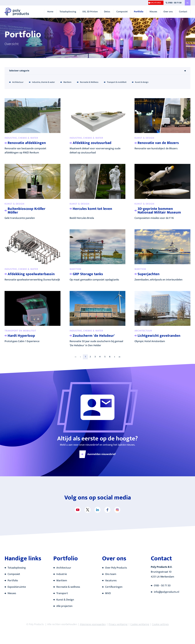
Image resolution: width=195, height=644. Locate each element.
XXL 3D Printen (90, 12)
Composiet (122, 12)
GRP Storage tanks (88, 274)
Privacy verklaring (118, 624)
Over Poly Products (116, 568)
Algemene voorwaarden (93, 624)
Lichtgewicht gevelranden (159, 336)
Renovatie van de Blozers (158, 143)
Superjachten (149, 274)
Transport (62, 593)
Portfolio (139, 12)
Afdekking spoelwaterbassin (31, 274)
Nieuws (153, 12)
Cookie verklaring (140, 624)
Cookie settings (160, 624)
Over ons (168, 12)
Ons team (111, 574)
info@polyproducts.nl (167, 592)
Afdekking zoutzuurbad (92, 143)
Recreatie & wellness (68, 587)
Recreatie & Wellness (89, 82)
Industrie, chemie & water (43, 82)
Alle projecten (64, 606)
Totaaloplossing (68, 12)
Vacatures (156, 3)
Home (50, 12)
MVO (108, 593)
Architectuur (18, 82)
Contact (183, 12)
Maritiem (67, 82)
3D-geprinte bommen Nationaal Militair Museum (159, 211)
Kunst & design (142, 82)
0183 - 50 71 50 (175, 3)
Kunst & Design (65, 600)
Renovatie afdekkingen (27, 143)
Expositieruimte (17, 587)
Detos (107, 12)
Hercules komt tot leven (92, 209)
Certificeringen (114, 587)
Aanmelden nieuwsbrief (101, 454)
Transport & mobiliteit (117, 82)
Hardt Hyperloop (21, 336)
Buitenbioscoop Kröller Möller (27, 211)
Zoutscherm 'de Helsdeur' (94, 336)
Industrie (62, 574)
